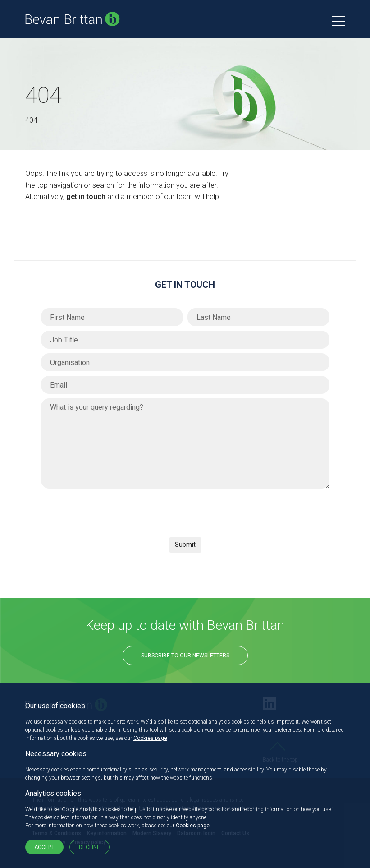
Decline (89, 847)
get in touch (86, 196)
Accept (44, 847)
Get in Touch (185, 285)
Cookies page (150, 738)
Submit (185, 545)
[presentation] (110, 511)
